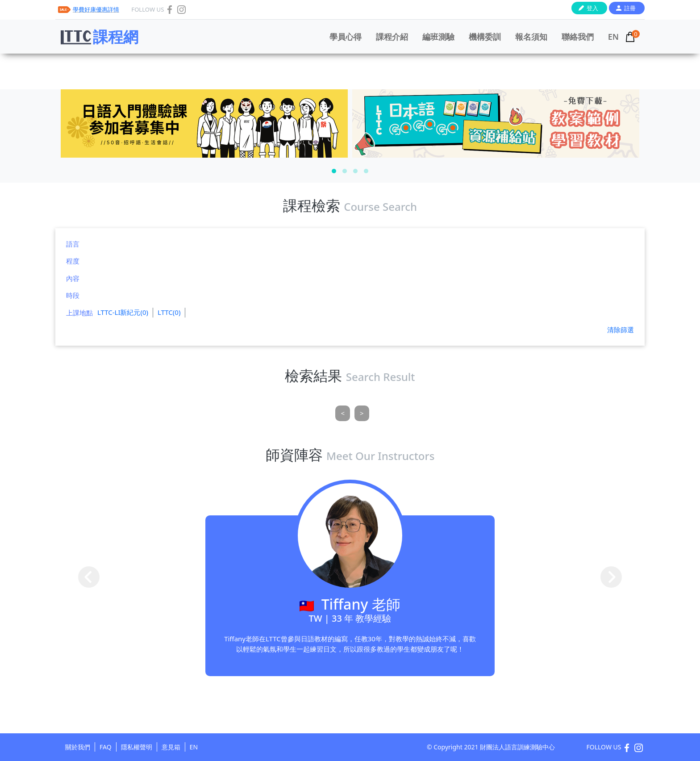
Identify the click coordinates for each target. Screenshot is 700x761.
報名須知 (531, 37)
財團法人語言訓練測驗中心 (517, 747)
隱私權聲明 (137, 747)
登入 (592, 8)
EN (613, 37)
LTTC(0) (169, 312)
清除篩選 (621, 330)
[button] (334, 171)
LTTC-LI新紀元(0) (123, 312)
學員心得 (346, 37)
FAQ (106, 747)
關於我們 (78, 747)
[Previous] (343, 413)
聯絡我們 (578, 37)
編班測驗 (438, 37)
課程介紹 (392, 37)
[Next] (362, 413)
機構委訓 (485, 37)
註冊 (630, 8)
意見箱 (171, 747)
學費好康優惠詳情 (96, 9)
